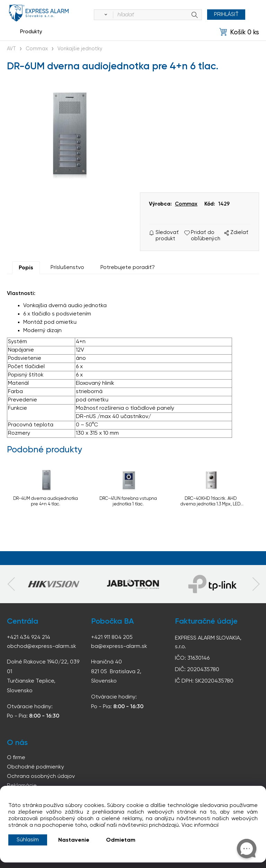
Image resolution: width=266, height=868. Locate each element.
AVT (11, 49)
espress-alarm (39, 13)
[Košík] (239, 32)
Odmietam (121, 840)
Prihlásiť (226, 15)
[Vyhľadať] (104, 15)
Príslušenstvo (67, 268)
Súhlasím (28, 840)
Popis (26, 268)
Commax (37, 49)
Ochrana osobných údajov (41, 776)
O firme (16, 758)
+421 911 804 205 (112, 637)
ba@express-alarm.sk (119, 646)
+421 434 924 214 (29, 637)
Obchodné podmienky (36, 767)
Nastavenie (74, 840)
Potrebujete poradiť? (128, 268)
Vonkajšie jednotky (80, 49)
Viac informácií (200, 825)
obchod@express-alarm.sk (42, 646)
